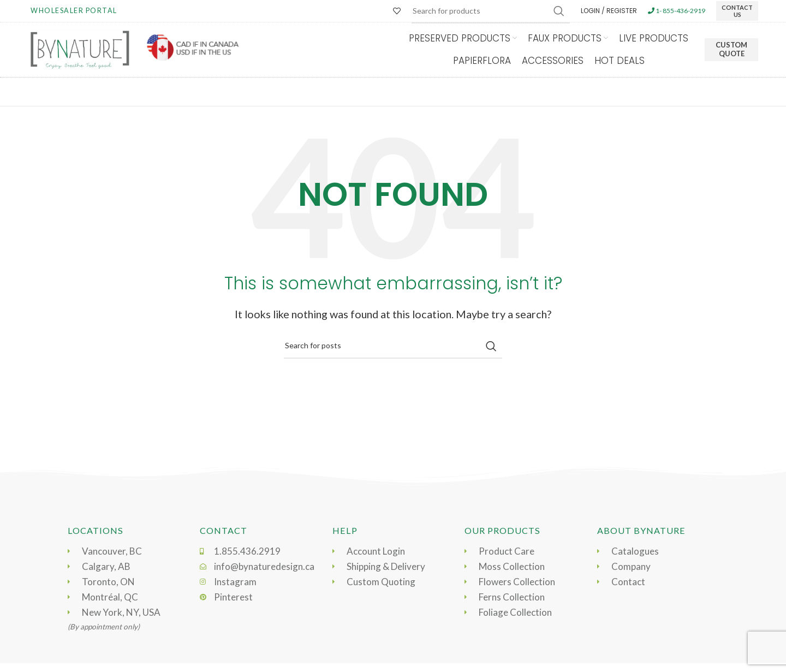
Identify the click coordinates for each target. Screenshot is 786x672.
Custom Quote (731, 49)
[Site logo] (80, 49)
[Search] (393, 346)
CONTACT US (737, 11)
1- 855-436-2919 (677, 11)
